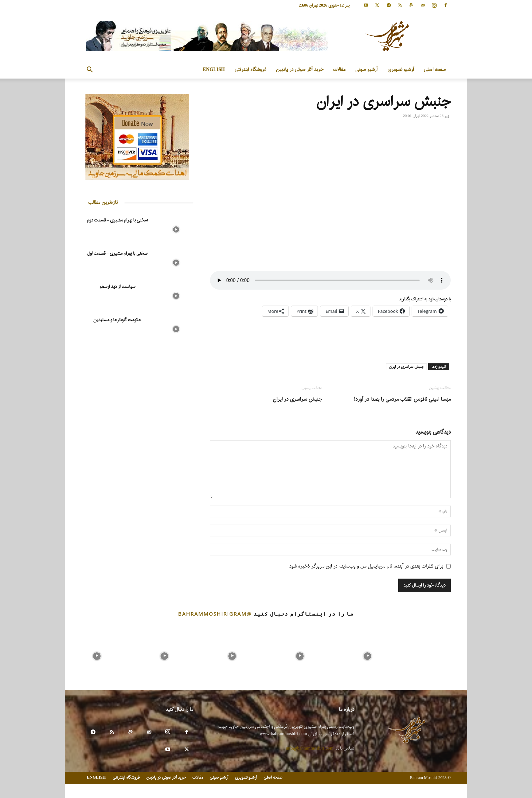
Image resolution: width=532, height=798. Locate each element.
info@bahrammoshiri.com (310, 748)
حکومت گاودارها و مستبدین (117, 320)
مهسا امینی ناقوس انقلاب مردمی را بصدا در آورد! (402, 400)
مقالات (339, 70)
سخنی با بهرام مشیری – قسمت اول (117, 253)
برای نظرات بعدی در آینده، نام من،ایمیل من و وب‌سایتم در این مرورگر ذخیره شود (366, 566)
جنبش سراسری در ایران (406, 367)
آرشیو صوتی (366, 70)
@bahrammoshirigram (215, 614)
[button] (90, 70)
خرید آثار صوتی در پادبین (300, 70)
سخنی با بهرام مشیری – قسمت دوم (117, 220)
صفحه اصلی (435, 70)
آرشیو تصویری (401, 70)
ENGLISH (214, 70)
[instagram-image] (97, 654)
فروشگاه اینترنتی (250, 70)
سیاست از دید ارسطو (117, 287)
